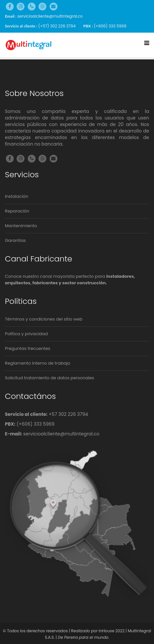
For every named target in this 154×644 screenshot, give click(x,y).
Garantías (15, 240)
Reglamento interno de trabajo (38, 363)
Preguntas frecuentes (28, 348)
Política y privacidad (26, 334)
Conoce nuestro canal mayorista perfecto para (70, 280)
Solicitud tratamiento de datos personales (49, 378)
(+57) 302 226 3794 (57, 26)
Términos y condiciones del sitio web (44, 319)
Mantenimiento (21, 226)
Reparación (17, 211)
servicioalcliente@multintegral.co (50, 16)
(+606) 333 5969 (110, 26)
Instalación (17, 196)
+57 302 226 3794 (68, 414)
